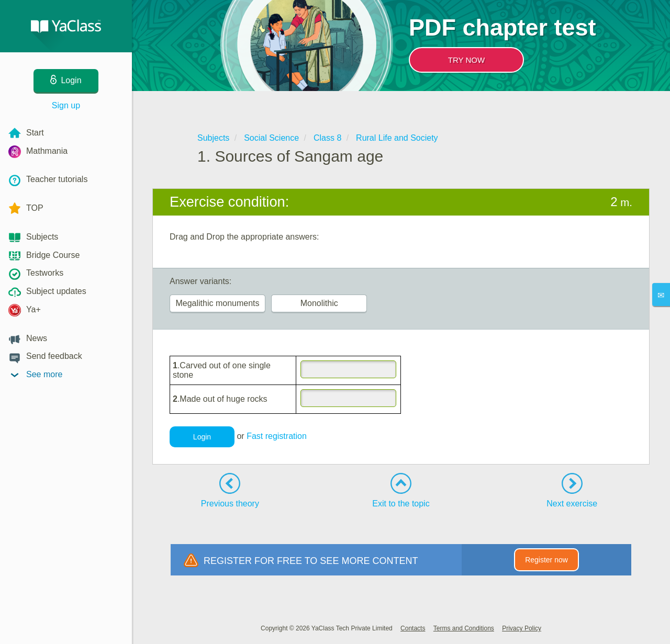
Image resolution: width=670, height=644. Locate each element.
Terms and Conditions (464, 628)
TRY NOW (466, 60)
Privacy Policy (522, 628)
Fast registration (277, 436)
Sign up (66, 105)
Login (202, 437)
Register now (546, 560)
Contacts (413, 628)
